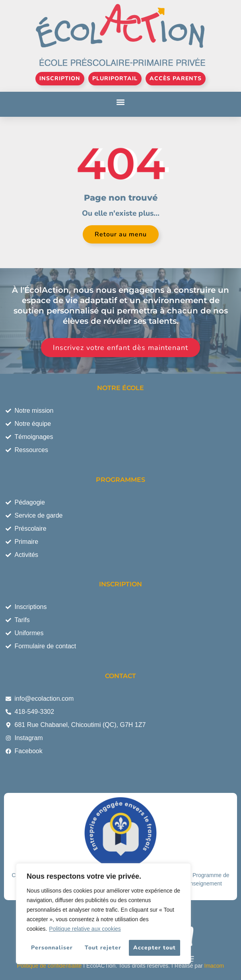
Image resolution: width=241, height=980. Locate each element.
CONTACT (120, 676)
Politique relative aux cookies (85, 929)
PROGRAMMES (120, 480)
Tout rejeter (103, 948)
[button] (121, 102)
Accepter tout (155, 948)
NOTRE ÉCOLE (120, 388)
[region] (103, 914)
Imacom (214, 966)
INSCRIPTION (120, 584)
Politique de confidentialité (50, 966)
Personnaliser (52, 948)
